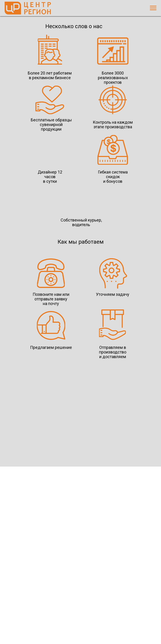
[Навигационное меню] (153, 8)
